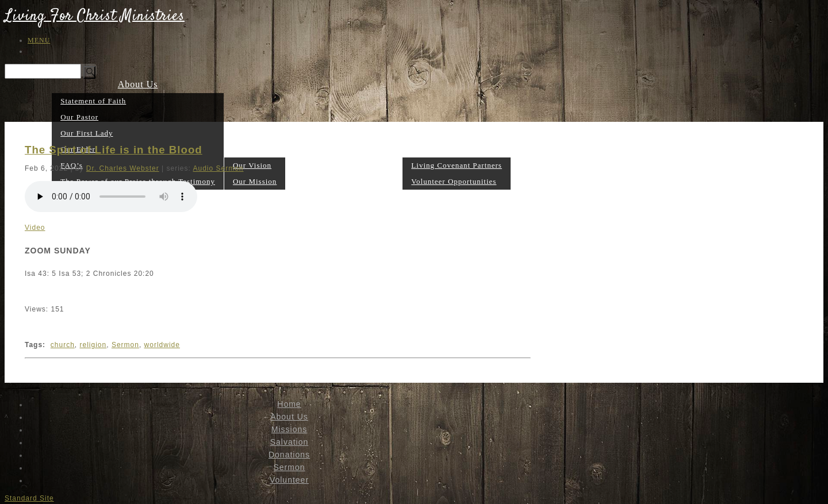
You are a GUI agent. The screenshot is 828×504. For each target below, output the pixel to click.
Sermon (386, 181)
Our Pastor (79, 117)
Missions (255, 149)
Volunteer (457, 149)
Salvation (306, 181)
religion (93, 345)
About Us (138, 84)
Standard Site (29, 498)
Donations (348, 181)
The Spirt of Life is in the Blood (114, 150)
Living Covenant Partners (457, 165)
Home (289, 404)
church (63, 345)
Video (35, 228)
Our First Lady (87, 133)
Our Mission (255, 181)
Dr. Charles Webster (123, 168)
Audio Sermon (218, 168)
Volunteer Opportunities (454, 181)
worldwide (162, 345)
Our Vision (252, 165)
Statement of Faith (93, 101)
